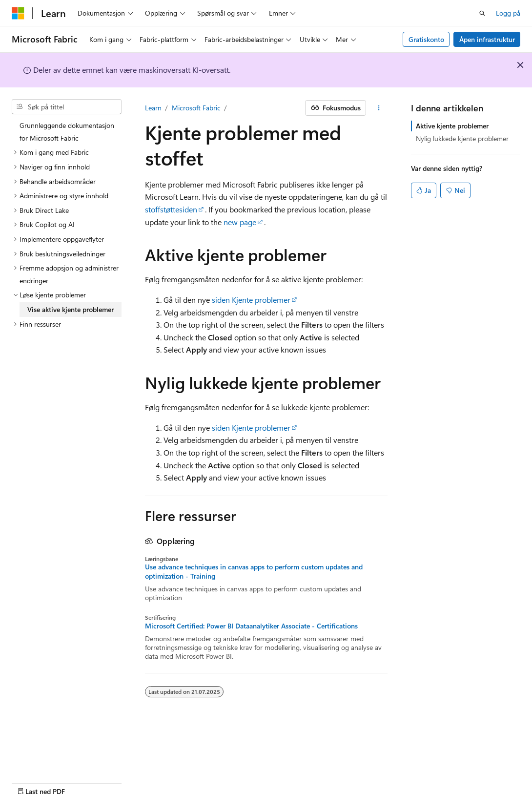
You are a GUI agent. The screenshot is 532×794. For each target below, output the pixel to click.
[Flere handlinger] (379, 108)
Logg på (508, 13)
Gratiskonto (426, 39)
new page (240, 222)
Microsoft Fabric (196, 108)
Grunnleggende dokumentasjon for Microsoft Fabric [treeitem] (67, 132)
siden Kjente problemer (251, 300)
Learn (153, 108)
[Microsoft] (18, 13)
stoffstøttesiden (171, 209)
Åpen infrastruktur (487, 39)
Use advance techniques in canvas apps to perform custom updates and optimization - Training (254, 571)
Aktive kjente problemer (452, 126)
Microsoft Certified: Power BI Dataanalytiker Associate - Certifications (251, 626)
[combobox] (67, 107)
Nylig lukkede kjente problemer (462, 138)
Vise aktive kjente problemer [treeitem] (71, 309)
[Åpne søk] (482, 13)
